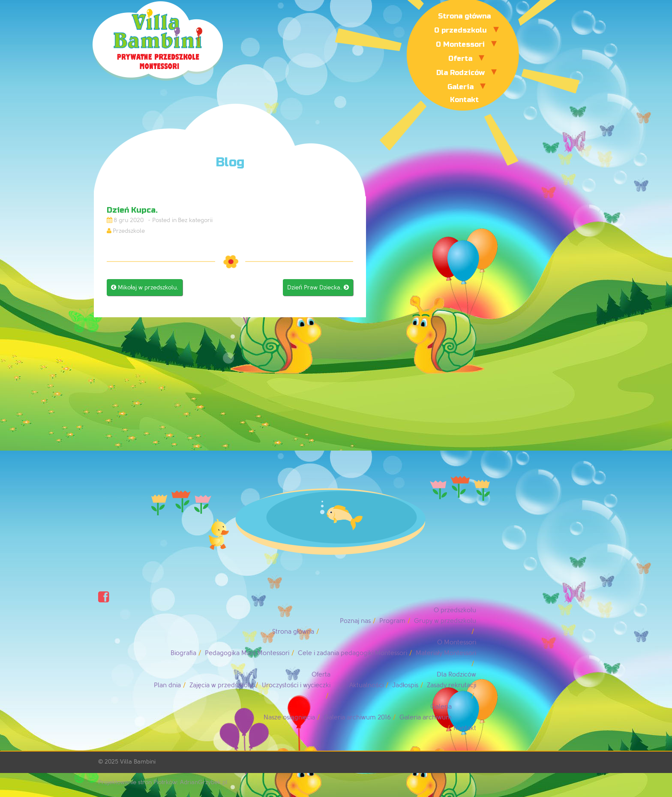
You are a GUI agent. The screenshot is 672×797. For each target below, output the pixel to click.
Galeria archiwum (426, 717)
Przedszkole (129, 231)
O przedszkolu (460, 30)
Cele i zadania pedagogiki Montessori (352, 653)
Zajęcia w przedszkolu (221, 685)
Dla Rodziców (460, 73)
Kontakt (464, 100)
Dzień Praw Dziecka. (318, 287)
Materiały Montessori (446, 653)
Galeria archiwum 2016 (357, 717)
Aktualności (366, 685)
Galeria (460, 87)
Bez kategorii (195, 220)
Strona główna (464, 16)
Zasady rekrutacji (451, 685)
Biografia (183, 653)
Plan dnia (167, 685)
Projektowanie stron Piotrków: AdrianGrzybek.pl (163, 782)
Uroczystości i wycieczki (296, 685)
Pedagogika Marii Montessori (247, 653)
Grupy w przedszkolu (445, 621)
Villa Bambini (138, 762)
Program (392, 621)
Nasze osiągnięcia (289, 717)
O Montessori (460, 44)
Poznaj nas (355, 621)
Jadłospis (405, 685)
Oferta (460, 59)
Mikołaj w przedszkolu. (145, 287)
